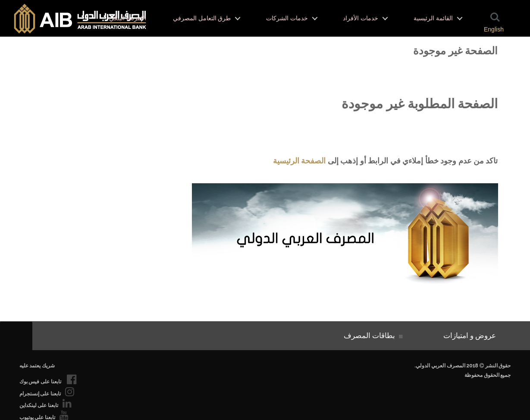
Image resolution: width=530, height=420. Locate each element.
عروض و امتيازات (472, 336)
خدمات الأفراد (361, 18)
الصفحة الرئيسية (299, 161)
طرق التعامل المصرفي (202, 18)
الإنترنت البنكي (128, 18)
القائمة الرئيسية (433, 18)
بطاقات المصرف (371, 336)
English (494, 29)
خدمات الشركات (287, 18)
